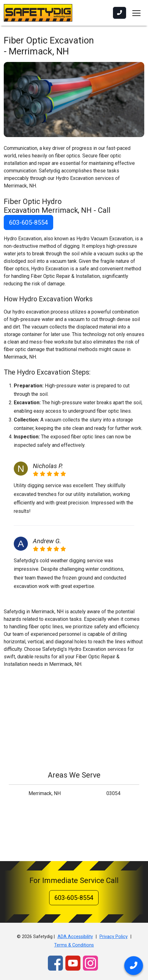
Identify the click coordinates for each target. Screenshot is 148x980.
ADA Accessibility (75, 937)
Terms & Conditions (74, 945)
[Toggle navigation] (136, 13)
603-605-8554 (28, 222)
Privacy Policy (114, 937)
